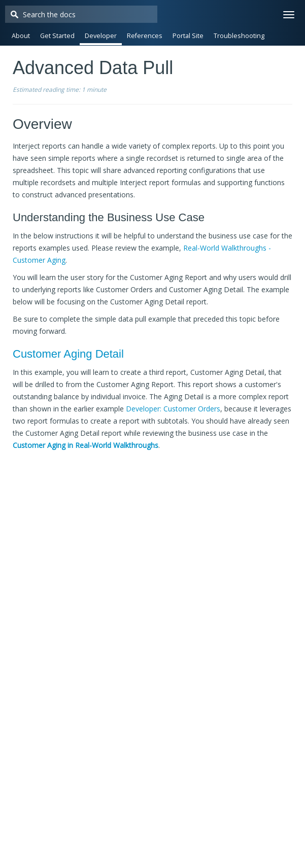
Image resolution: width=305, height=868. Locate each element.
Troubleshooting (239, 36)
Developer (101, 36)
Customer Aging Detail (68, 354)
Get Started (57, 36)
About (21, 36)
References (145, 36)
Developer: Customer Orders (173, 409)
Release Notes (149, 56)
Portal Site (188, 36)
